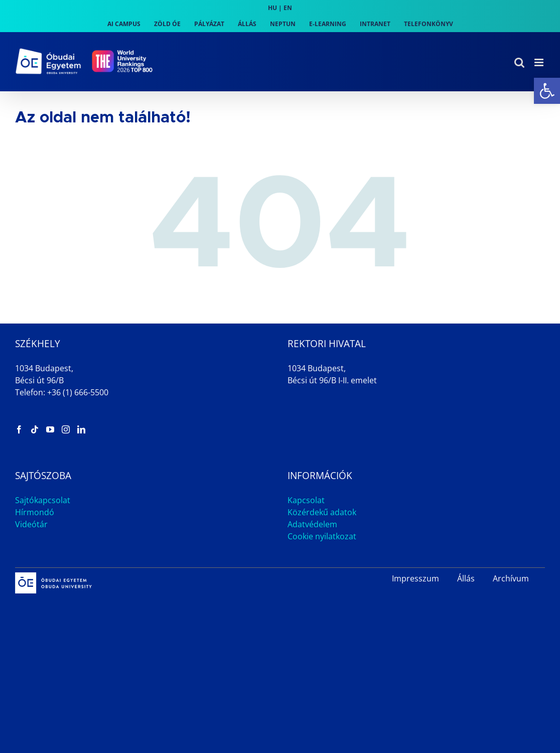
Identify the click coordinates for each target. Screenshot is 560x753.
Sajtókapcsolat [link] (43, 500)
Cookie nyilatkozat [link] (322, 536)
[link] (547, 91)
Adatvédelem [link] (312, 524)
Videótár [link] (31, 524)
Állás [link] (466, 578)
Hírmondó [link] (35, 512)
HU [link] (272, 8)
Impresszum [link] (415, 578)
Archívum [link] (511, 578)
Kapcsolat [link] (306, 500)
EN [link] (288, 8)
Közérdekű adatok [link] (322, 512)
